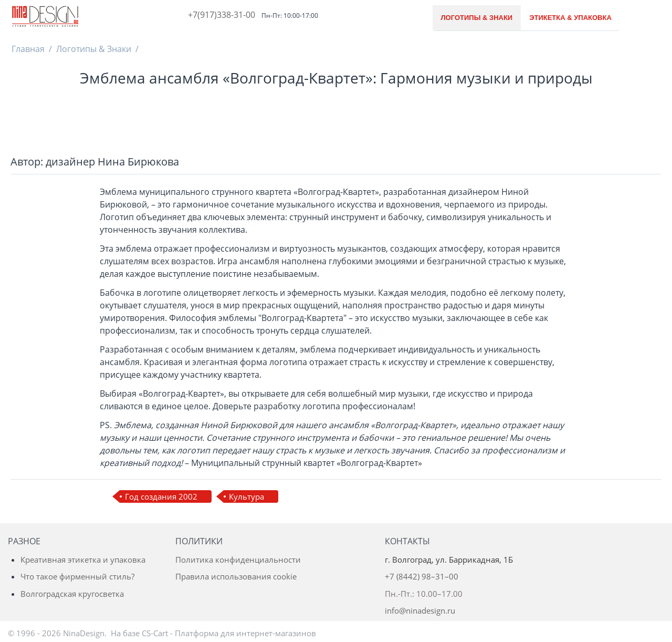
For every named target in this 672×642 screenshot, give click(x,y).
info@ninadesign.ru (420, 610)
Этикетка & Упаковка (570, 18)
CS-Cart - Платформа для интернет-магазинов (229, 633)
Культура (246, 496)
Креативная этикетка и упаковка (83, 560)
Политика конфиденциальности (238, 560)
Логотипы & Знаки (477, 18)
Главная (28, 49)
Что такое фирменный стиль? (77, 576)
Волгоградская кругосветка (72, 594)
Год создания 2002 (161, 496)
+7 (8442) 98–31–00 (422, 576)
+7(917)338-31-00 (222, 15)
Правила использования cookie (236, 576)
